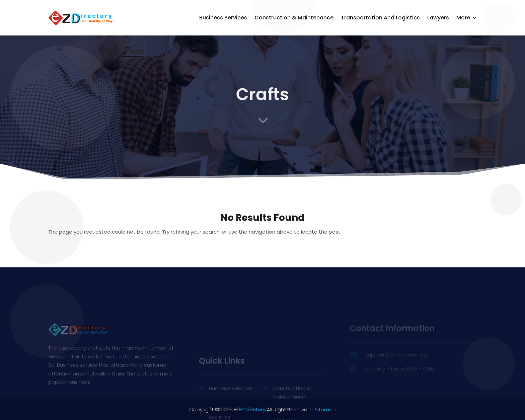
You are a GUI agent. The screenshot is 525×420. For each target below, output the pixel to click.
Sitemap (325, 409)
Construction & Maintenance (294, 18)
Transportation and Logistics (380, 18)
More (463, 18)
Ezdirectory (252, 409)
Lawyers (438, 18)
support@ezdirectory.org (396, 361)
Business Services (223, 18)
